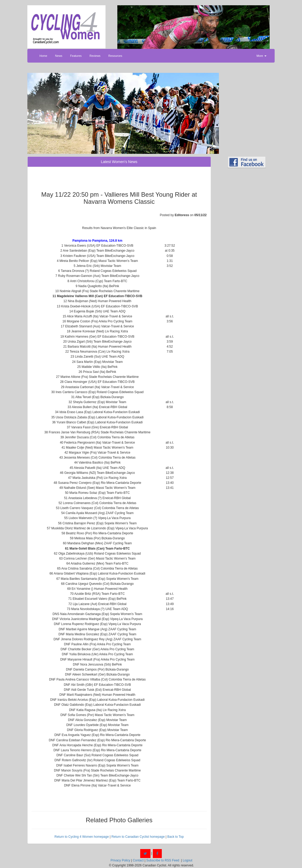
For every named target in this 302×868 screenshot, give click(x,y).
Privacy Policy (120, 860)
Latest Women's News (119, 162)
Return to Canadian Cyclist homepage (138, 837)
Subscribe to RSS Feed (163, 860)
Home (43, 56)
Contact (138, 860)
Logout (187, 860)
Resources (115, 56)
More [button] (261, 56)
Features (76, 56)
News (59, 56)
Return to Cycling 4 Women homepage (82, 837)
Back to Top (175, 837)
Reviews (95, 56)
